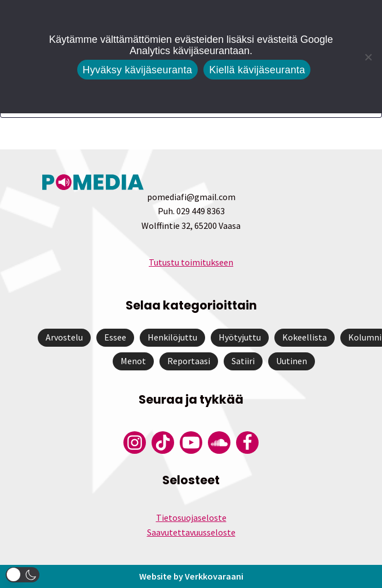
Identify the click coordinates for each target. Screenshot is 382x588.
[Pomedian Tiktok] (163, 443)
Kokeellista (305, 337)
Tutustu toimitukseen (191, 262)
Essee (115, 337)
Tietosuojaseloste (191, 518)
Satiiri (243, 361)
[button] (23, 575)
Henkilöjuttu (172, 337)
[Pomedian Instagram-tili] (135, 443)
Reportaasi (189, 361)
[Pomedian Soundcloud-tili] (219, 443)
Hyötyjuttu (240, 337)
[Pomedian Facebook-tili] (247, 443)
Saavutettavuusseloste (191, 532)
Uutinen (292, 361)
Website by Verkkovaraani (191, 576)
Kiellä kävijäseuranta (257, 70)
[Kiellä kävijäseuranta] (368, 57)
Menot (133, 361)
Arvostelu (64, 337)
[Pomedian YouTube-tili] (191, 443)
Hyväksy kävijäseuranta (138, 70)
